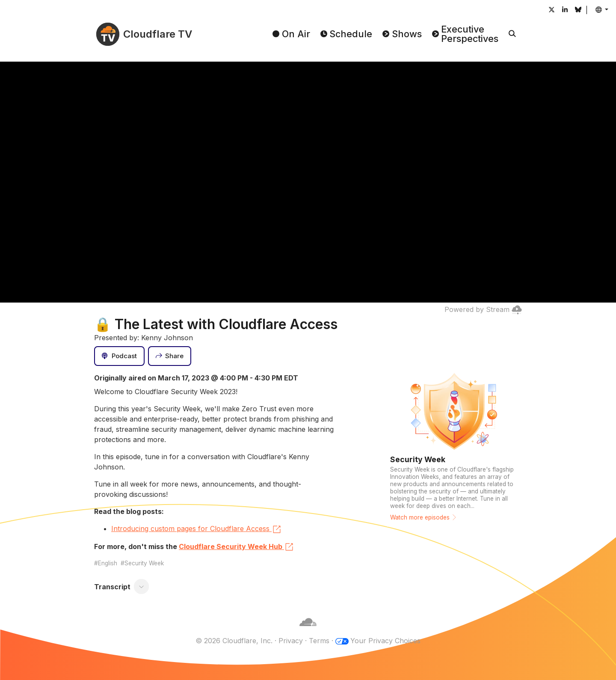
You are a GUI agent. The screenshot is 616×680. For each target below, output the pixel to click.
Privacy (291, 641)
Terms (319, 641)
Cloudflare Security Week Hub (237, 547)
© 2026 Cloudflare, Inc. (234, 641)
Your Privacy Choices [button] (385, 641)
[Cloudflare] (308, 630)
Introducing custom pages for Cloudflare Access (197, 529)
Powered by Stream (483, 309)
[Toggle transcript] (142, 587)
